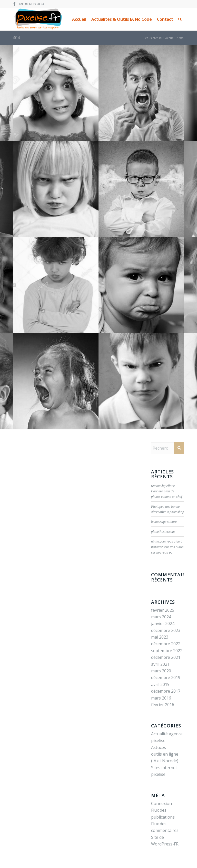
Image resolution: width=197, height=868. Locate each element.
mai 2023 (160, 637)
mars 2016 (161, 698)
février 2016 (163, 705)
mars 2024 (161, 617)
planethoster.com (163, 532)
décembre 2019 (166, 678)
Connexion (161, 803)
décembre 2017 (166, 691)
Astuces (159, 747)
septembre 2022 (167, 651)
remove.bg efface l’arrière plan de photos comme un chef (167, 491)
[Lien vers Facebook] (14, 4)
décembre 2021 (166, 657)
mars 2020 (161, 671)
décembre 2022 (166, 644)
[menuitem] (79, 19)
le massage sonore (164, 522)
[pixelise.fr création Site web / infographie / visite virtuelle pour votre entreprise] (38, 19)
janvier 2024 (163, 623)
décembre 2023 (166, 630)
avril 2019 (160, 684)
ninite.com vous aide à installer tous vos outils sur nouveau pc (167, 547)
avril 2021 (160, 664)
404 (16, 38)
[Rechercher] (180, 19)
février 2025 (163, 610)
